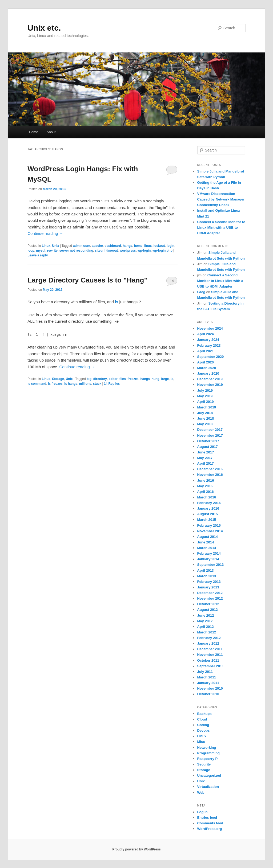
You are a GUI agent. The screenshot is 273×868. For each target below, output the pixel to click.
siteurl (100, 251)
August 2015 (208, 514)
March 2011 (207, 677)
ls (172, 379)
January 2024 (208, 340)
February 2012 (209, 638)
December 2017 (210, 430)
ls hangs (71, 384)
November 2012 (210, 598)
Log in (202, 812)
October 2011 (208, 660)
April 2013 (206, 570)
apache (97, 246)
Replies (112, 384)
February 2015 (209, 525)
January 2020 (208, 373)
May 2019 (205, 396)
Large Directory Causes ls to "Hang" (87, 280)
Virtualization (208, 787)
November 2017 (210, 435)
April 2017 (206, 463)
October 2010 (208, 694)
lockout (159, 246)
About (51, 132)
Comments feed (210, 823)
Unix (55, 246)
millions (85, 384)
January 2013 (208, 587)
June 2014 (206, 542)
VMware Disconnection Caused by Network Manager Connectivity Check (221, 199)
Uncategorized (209, 775)
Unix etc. (44, 28)
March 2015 (207, 520)
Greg (201, 292)
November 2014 (210, 531)
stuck (97, 384)
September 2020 (211, 357)
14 (172, 281)
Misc (201, 742)
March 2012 (207, 632)
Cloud (202, 719)
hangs (127, 246)
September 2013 (211, 565)
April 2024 (206, 334)
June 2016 (206, 480)
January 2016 (208, 508)
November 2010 (210, 688)
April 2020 (206, 362)
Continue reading (45, 233)
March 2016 (207, 497)
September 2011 (211, 666)
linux (148, 246)
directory (100, 379)
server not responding (76, 251)
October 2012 (208, 604)
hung (155, 379)
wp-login (144, 251)
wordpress (128, 251)
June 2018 (206, 418)
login (170, 246)
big (89, 379)
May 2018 (205, 424)
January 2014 (208, 559)
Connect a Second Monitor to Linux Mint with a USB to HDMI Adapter (221, 228)
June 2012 (206, 615)
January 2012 (208, 643)
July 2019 (205, 390)
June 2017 (206, 452)
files (123, 379)
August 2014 (208, 537)
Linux (46, 246)
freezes (133, 379)
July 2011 (205, 672)
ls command (37, 384)
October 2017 (208, 441)
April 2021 (206, 351)
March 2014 (207, 548)
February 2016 (209, 503)
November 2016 (210, 475)
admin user (82, 246)
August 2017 (208, 447)
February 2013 (209, 582)
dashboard (113, 246)
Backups (204, 714)
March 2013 (207, 576)
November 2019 (210, 385)
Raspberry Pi (208, 759)
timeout (112, 251)
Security (204, 764)
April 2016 (206, 492)
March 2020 (207, 368)
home (138, 246)
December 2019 (210, 379)
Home (33, 132)
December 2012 (210, 593)
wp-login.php (162, 251)
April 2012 (206, 627)
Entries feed (207, 818)
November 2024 (210, 328)
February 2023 (209, 345)
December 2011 (210, 649)
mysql (41, 251)
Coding (203, 725)
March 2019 (207, 407)
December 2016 (210, 469)
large (165, 379)
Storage (58, 379)
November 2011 (210, 655)
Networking (207, 748)
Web (201, 793)
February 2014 (209, 553)
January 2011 (208, 683)
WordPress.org (210, 829)
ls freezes (55, 384)
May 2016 (205, 486)
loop (31, 251)
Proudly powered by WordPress (136, 849)
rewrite (52, 251)
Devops (204, 730)
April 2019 (206, 402)
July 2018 (205, 413)
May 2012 (205, 621)
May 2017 (205, 458)
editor (113, 379)
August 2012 (208, 610)
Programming (209, 753)
